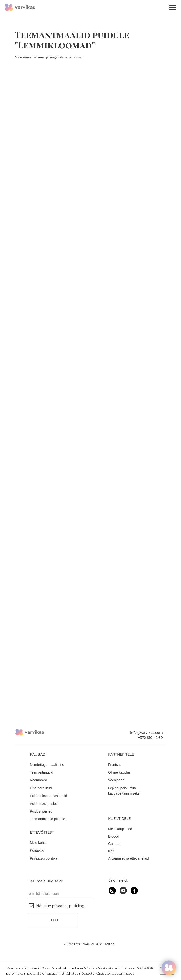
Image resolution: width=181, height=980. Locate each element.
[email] (61, 894)
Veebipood (116, 780)
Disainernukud (41, 788)
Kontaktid (37, 850)
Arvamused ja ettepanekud (129, 858)
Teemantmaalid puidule (47, 819)
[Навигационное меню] (173, 7)
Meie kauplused (120, 829)
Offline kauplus (119, 772)
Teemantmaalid (41, 772)
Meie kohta (38, 843)
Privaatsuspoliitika (44, 858)
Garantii (114, 844)
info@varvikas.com (146, 733)
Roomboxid (39, 780)
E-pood (114, 836)
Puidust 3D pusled (44, 804)
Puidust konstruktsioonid (48, 796)
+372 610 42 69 (150, 738)
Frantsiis (115, 765)
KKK (112, 851)
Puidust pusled (41, 811)
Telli (53, 920)
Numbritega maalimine (47, 765)
